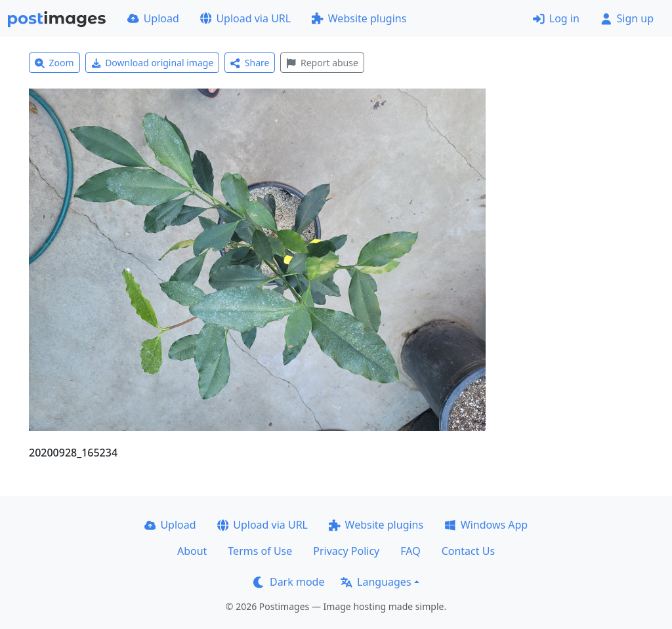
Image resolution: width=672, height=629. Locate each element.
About (192, 551)
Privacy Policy (346, 551)
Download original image (153, 63)
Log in (556, 18)
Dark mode (289, 582)
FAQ (410, 551)
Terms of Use (260, 551)
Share (250, 63)
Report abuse (322, 63)
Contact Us (468, 551)
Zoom (54, 63)
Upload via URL (245, 18)
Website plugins (359, 18)
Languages (376, 582)
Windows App (486, 525)
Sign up (627, 18)
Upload (153, 18)
